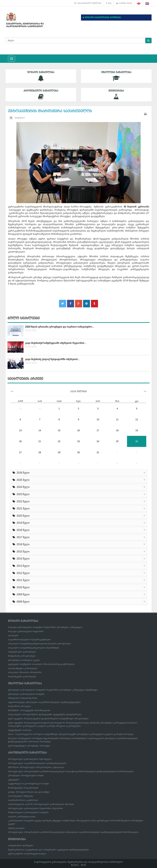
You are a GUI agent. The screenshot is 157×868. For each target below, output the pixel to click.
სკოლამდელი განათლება (23, 668)
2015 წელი (21, 552)
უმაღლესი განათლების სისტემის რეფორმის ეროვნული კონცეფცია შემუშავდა (53, 690)
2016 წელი (21, 544)
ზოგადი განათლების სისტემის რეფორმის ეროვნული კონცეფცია (45, 627)
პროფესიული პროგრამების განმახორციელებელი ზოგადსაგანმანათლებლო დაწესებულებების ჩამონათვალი (71, 771)
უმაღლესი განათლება (116, 76)
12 (137, 419)
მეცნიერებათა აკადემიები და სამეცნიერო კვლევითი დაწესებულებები (49, 850)
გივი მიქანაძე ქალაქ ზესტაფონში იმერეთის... (52, 359)
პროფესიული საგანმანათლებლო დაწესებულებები (37, 763)
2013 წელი (21, 566)
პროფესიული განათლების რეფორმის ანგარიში (35, 808)
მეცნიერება (116, 95)
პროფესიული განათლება (41, 95)
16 (79, 430)
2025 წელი (21, 480)
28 (40, 452)
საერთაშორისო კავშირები (23, 800)
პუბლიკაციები (16, 828)
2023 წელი (21, 494)
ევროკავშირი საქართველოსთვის (27, 854)
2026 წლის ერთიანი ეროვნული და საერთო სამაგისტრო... (60, 327)
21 (40, 441)
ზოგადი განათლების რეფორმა (26, 631)
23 (79, 441)
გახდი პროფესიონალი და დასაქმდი (29, 792)
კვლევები (14, 780)
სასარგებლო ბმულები (88, 3)
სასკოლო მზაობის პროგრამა (25, 672)
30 (40, 409)
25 (117, 441)
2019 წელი (21, 523)
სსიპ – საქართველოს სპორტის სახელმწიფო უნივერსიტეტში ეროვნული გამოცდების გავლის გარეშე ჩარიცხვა (71, 734)
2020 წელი (21, 516)
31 (98, 452)
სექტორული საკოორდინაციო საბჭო (29, 784)
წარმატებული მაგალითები (23, 788)
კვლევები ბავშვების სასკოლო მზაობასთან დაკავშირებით (41, 664)
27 (20, 452)
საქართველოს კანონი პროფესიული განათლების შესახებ (41, 804)
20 (20, 441)
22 (59, 441)
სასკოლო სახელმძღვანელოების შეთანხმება (34, 648)
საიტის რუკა (124, 3)
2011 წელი (21, 580)
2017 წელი (21, 537)
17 (98, 430)
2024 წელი (21, 487)
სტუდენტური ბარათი (20, 730)
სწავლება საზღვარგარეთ (23, 698)
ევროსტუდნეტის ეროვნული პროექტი (29, 746)
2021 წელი (21, 509)
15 (59, 430)
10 (98, 419)
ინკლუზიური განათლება (22, 652)
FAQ (109, 3)
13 (20, 430)
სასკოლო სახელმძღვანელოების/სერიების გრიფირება (39, 644)
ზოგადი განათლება (41, 76)
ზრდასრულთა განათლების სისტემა (28, 812)
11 (117, 419)
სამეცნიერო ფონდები (21, 845)
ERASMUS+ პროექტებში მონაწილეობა (29, 710)
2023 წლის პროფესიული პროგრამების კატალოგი (36, 767)
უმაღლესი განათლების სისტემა (26, 694)
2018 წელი (21, 530)
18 (117, 430)
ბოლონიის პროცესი (19, 706)
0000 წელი (21, 602)
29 (20, 409)
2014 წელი (21, 559)
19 (137, 430)
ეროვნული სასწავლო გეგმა (24, 660)
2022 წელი (21, 501)
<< (12, 391)
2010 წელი (21, 587)
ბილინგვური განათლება (22, 676)
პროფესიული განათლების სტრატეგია (30, 759)
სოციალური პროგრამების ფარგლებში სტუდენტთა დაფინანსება (45, 714)
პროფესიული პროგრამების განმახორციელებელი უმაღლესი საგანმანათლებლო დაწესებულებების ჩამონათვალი (73, 832)
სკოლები (13, 635)
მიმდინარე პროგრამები (22, 656)
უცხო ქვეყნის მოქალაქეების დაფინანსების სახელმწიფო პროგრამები (48, 719)
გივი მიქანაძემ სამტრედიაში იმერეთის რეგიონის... (56, 343)
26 (137, 441)
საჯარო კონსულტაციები (22, 817)
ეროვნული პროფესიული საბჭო (26, 775)
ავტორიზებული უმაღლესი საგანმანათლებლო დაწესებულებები (44, 702)
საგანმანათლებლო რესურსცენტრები (29, 640)
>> (145, 391)
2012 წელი (21, 573)
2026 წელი (21, 473)
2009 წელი (21, 594)
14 (40, 430)
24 (98, 441)
